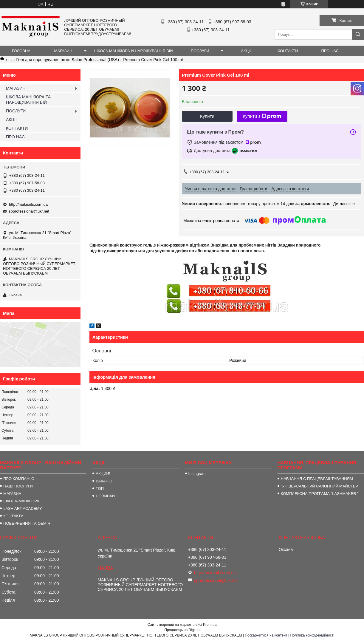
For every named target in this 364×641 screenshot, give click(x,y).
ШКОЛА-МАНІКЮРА (21, 501)
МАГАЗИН (63, 51)
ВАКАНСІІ (104, 481)
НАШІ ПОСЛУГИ (18, 486)
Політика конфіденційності (312, 635)
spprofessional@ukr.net (29, 211)
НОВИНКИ (105, 496)
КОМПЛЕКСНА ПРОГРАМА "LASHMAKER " (320, 494)
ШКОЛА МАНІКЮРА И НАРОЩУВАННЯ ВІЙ (134, 51)
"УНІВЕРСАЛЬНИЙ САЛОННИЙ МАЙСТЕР (319, 486)
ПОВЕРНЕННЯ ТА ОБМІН (27, 523)
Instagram (197, 474)
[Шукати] (358, 34)
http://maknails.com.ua (28, 204)
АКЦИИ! (103, 474)
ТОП (100, 489)
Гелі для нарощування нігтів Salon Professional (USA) (68, 60)
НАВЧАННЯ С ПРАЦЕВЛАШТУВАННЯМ (317, 479)
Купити (207, 116)
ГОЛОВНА (21, 51)
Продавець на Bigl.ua (182, 630)
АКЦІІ (246, 51)
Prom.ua (210, 625)
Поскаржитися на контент (266, 635)
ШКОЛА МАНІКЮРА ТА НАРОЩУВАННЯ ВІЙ (28, 100)
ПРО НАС (330, 51)
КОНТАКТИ (288, 51)
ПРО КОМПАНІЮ (19, 479)
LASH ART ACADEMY (23, 508)
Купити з (262, 116)
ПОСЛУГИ (200, 51)
